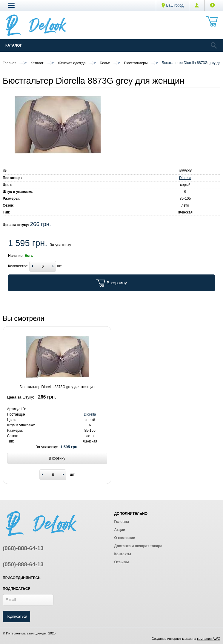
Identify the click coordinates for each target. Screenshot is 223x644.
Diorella (185, 178)
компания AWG (209, 639)
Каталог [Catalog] (14, 45)
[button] (11, 5)
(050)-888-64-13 (23, 564)
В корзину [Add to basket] (57, 458)
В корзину (111, 283)
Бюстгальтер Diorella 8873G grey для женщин (57, 387)
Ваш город (173, 5)
